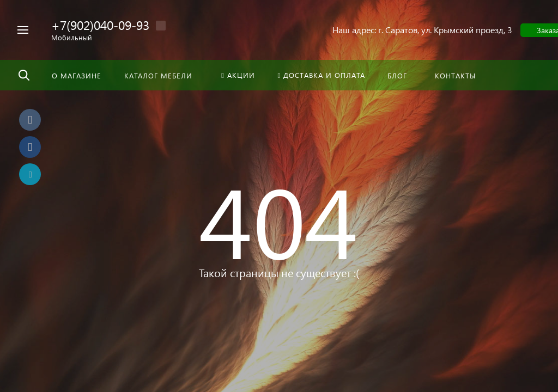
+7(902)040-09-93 (100, 25)
